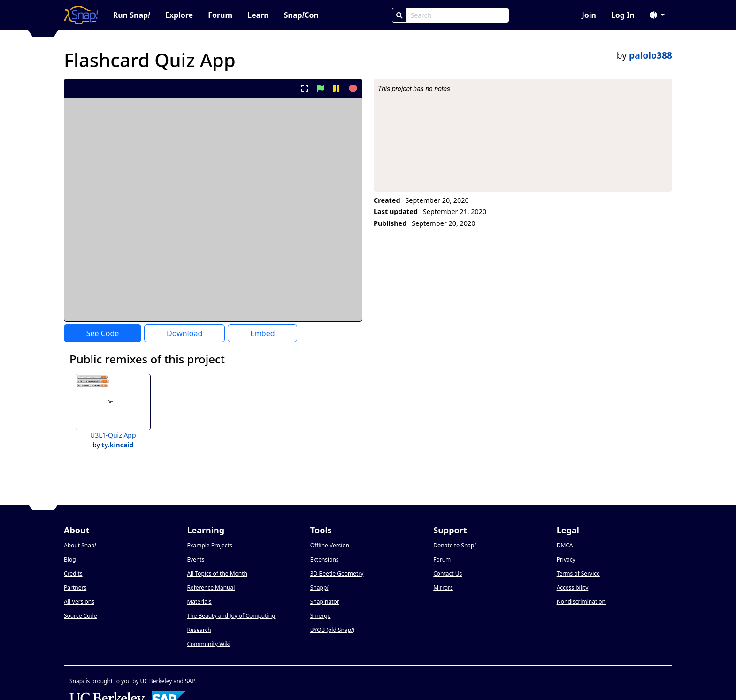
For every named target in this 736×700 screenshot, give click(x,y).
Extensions (325, 559)
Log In (623, 15)
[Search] (399, 15)
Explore (179, 15)
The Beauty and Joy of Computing (231, 616)
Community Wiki (209, 644)
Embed (263, 333)
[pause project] (336, 88)
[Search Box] (458, 15)
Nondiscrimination (581, 602)
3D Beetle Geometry (337, 573)
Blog (70, 559)
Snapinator (325, 602)
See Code (103, 333)
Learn (258, 15)
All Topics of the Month (217, 573)
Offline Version (330, 545)
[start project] (320, 88)
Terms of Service (578, 573)
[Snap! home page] (81, 15)
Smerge (321, 616)
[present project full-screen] (305, 88)
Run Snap (132, 15)
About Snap (80, 545)
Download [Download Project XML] (184, 333)
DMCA (565, 545)
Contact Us (448, 573)
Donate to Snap (454, 545)
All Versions (79, 602)
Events (195, 559)
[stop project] (352, 88)
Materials (199, 602)
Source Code (80, 616)
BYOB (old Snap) (332, 630)
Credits (73, 573)
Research (199, 630)
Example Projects (209, 545)
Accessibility (573, 588)
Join (589, 15)
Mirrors (443, 588)
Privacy (566, 559)
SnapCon (301, 15)
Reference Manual (211, 588)
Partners (75, 588)
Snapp (319, 588)
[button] (657, 15)
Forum (220, 15)
